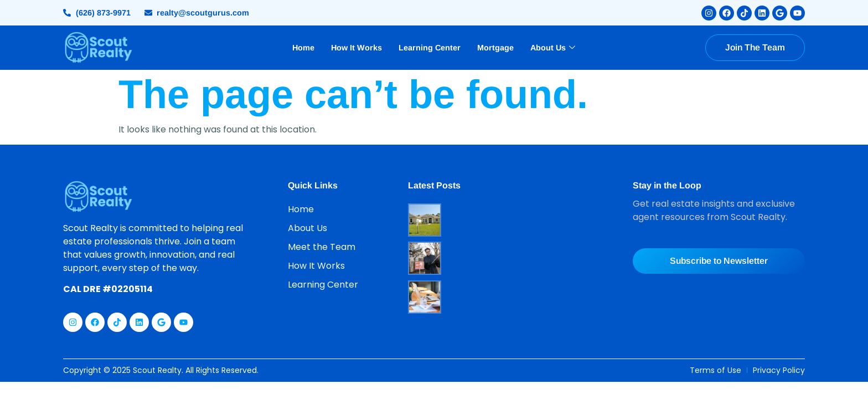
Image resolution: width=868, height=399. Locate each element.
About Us (553, 48)
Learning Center (430, 48)
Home (303, 48)
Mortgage (495, 48)
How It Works (356, 48)
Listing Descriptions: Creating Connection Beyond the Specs (506, 257)
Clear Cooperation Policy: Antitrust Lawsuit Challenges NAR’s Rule (513, 219)
